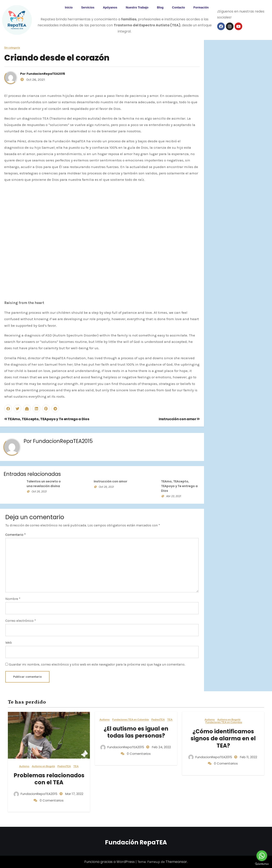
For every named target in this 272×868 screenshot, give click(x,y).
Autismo (24, 766)
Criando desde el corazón (57, 58)
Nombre (13, 599)
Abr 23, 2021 (174, 496)
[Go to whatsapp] (262, 856)
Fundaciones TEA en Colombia (130, 720)
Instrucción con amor (179, 419)
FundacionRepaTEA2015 (46, 74)
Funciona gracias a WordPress (110, 862)
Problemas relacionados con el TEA (49, 779)
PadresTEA (64, 766)
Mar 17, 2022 (74, 794)
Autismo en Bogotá (43, 766)
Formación (201, 7)
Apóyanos (110, 7)
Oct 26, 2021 (39, 491)
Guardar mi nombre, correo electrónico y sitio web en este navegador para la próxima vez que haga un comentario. (97, 664)
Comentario (16, 535)
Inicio (69, 7)
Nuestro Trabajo (137, 7)
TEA (76, 766)
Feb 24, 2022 (161, 747)
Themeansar (176, 862)
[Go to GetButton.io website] (262, 864)
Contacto (179, 7)
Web (9, 643)
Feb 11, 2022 (248, 757)
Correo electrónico (21, 621)
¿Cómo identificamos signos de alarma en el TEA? (223, 739)
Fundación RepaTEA (136, 842)
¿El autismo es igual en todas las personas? (136, 732)
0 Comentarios (52, 800)
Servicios (88, 7)
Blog (160, 7)
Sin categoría (12, 48)
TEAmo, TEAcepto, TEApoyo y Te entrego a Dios (47, 419)
